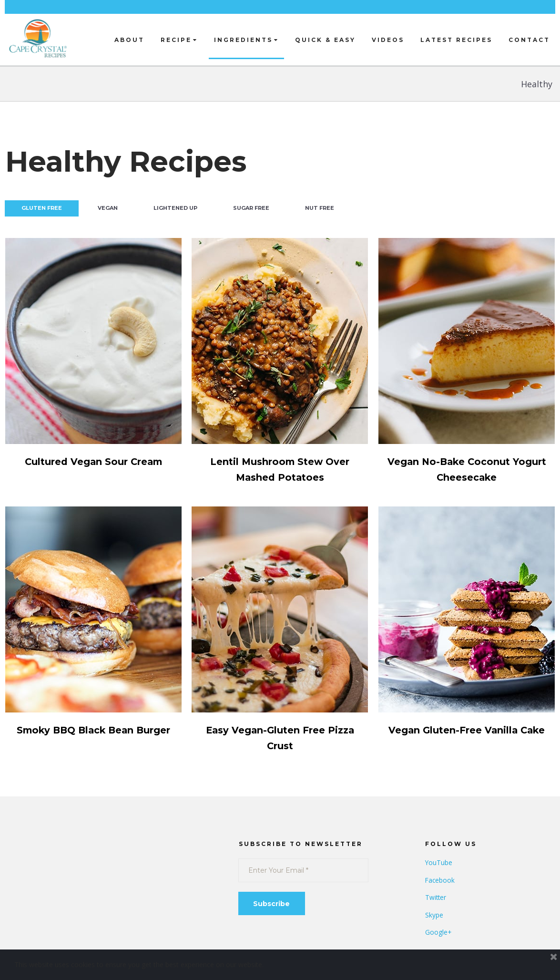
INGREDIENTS (246, 40)
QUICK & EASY (325, 40)
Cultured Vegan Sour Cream (93, 461)
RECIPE (179, 40)
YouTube (439, 862)
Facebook (440, 880)
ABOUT (129, 40)
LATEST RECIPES (456, 40)
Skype (434, 915)
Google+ (438, 932)
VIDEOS (388, 40)
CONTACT (529, 40)
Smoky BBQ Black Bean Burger (93, 730)
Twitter (436, 897)
